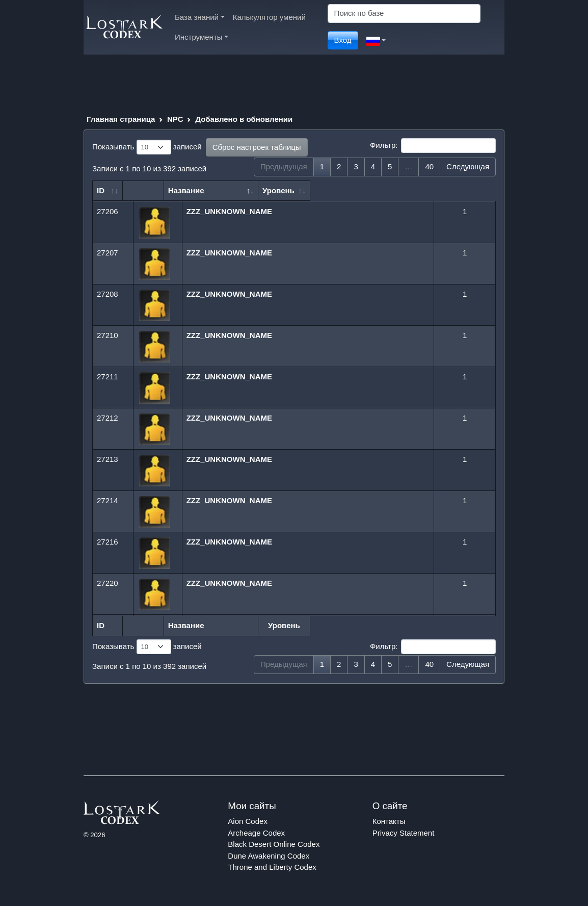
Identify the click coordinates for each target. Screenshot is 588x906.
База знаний (200, 17)
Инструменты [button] (202, 37)
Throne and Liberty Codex (272, 867)
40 (429, 166)
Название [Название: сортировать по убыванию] (212, 190)
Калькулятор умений (269, 17)
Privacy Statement (404, 833)
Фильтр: (433, 146)
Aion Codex (248, 821)
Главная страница (121, 119)
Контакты (389, 821)
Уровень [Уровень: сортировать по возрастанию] (461, 190)
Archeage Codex (256, 833)
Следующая (468, 166)
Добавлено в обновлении (244, 119)
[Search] (404, 14)
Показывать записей (147, 147)
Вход (343, 40)
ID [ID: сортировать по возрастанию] (101, 190)
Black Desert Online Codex (274, 844)
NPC (175, 119)
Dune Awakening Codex (269, 856)
